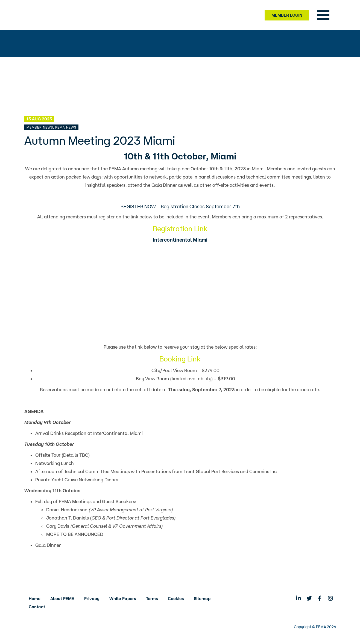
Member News (40, 127)
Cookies (176, 599)
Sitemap (202, 599)
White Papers (123, 599)
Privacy (92, 599)
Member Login (287, 15)
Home (35, 599)
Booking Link (180, 359)
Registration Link (180, 228)
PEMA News (66, 127)
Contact (37, 607)
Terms (152, 599)
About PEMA (62, 599)
